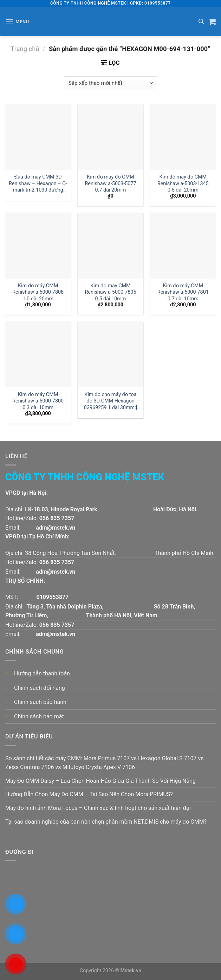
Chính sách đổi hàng (40, 688)
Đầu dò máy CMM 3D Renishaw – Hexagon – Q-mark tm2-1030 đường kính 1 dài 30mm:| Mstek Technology (38, 184)
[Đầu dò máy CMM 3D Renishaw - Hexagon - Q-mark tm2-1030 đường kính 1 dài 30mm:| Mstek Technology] (38, 137)
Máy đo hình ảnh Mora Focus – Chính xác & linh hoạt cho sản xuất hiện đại (98, 808)
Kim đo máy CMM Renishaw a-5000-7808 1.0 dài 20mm (38, 292)
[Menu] (17, 22)
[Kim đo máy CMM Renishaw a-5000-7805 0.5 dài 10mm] (110, 246)
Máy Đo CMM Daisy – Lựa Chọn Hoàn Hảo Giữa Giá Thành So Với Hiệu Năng (100, 781)
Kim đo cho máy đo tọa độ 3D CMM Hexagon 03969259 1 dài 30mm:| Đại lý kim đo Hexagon (110, 401)
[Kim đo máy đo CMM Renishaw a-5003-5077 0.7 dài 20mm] (110, 137)
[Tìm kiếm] (201, 21)
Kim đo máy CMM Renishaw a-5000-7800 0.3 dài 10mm (38, 401)
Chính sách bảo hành (40, 702)
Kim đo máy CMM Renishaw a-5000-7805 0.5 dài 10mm (110, 292)
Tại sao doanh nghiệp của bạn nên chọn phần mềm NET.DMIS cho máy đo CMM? (106, 822)
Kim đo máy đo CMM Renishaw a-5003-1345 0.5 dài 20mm (183, 183)
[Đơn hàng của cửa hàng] (110, 83)
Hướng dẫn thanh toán (42, 673)
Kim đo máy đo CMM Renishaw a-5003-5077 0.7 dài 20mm (110, 183)
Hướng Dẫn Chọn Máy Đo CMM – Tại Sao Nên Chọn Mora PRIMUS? (89, 794)
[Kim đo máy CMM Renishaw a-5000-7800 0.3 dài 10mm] (38, 354)
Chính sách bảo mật (39, 716)
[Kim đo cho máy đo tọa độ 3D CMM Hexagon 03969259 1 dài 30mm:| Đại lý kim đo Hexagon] (110, 354)
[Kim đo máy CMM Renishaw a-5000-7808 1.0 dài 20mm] (38, 246)
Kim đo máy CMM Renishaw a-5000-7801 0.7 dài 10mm (183, 292)
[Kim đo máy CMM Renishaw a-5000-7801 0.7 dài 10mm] (183, 246)
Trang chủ (25, 49)
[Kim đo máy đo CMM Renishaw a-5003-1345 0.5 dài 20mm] (183, 137)
